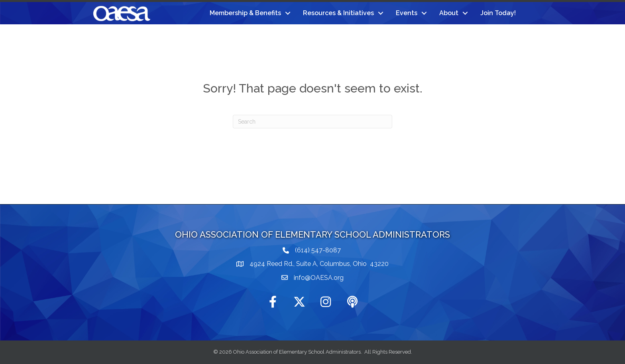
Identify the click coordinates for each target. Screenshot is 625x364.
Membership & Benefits (245, 13)
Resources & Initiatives (338, 13)
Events (407, 13)
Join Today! (498, 13)
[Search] (312, 122)
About (449, 13)
